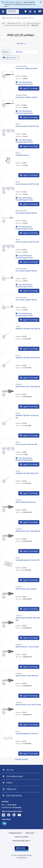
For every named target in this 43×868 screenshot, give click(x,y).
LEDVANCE (19, 384)
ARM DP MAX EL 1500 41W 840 (27, 647)
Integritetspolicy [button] (15, 833)
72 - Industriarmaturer (32, 23)
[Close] (40, 2)
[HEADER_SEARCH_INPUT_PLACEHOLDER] (21, 18)
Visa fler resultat (21, 759)
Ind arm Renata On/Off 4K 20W (27, 242)
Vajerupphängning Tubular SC (27, 733)
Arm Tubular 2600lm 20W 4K (26, 300)
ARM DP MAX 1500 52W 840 (26, 589)
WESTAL (18, 124)
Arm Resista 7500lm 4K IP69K (26, 68)
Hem (4, 23)
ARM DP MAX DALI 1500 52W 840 (28, 387)
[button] (6, 52)
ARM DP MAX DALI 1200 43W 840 (28, 531)
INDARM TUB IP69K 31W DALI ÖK (28, 329)
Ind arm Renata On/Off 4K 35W (27, 184)
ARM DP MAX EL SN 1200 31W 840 (28, 705)
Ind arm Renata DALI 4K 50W (26, 444)
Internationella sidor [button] (22, 841)
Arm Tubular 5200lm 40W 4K (26, 271)
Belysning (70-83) (14, 23)
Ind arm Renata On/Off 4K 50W (27, 126)
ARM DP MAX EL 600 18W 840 (27, 676)
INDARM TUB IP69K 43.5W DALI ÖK (27, 417)
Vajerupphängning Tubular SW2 (28, 560)
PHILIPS (18, 326)
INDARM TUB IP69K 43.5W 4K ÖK (28, 358)
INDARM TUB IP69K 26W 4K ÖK (27, 473)
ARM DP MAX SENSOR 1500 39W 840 (28, 619)
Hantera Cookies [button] (21, 837)
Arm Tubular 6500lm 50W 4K (26, 213)
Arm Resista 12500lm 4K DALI (27, 97)
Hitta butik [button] (30, 833)
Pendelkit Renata (22, 155)
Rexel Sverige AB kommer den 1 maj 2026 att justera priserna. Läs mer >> (20, 4)
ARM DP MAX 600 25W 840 (26, 502)
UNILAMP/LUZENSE (21, 66)
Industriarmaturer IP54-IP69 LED (17, 25)
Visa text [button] (22, 44)
